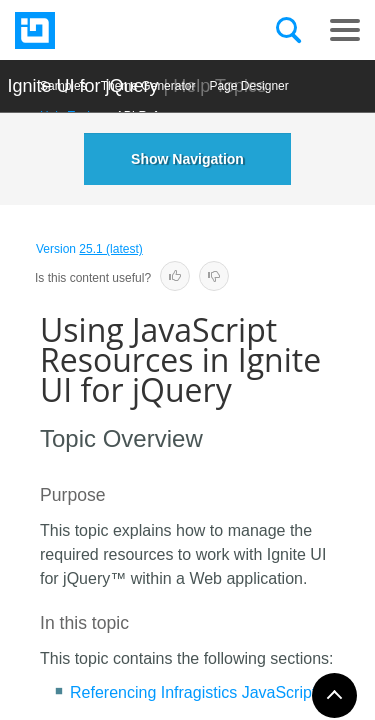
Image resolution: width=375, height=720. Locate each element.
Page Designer (248, 86)
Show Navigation (187, 159)
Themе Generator (148, 86)
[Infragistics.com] (115, 30)
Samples (63, 86)
